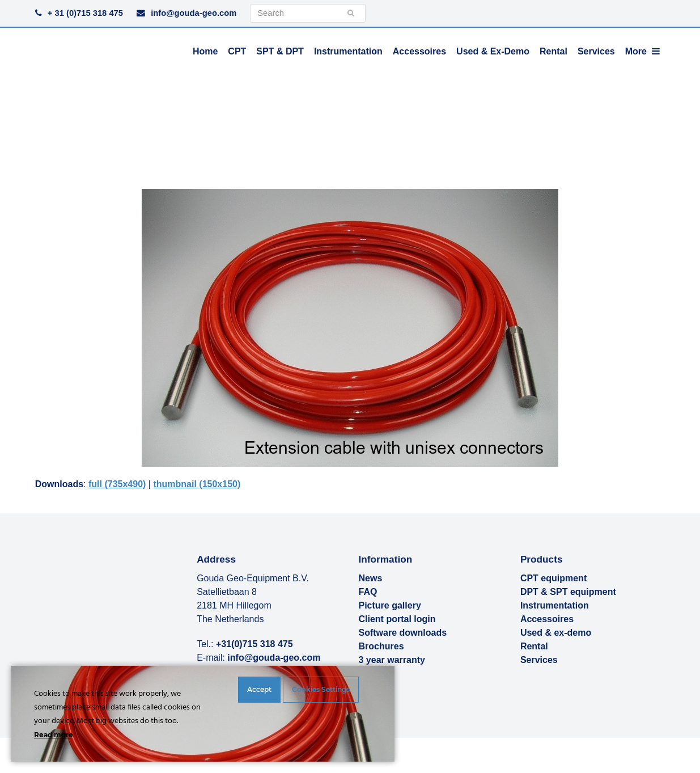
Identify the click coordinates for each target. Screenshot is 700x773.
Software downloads (403, 633)
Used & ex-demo (556, 633)
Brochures (381, 646)
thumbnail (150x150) (197, 484)
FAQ (368, 592)
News (371, 578)
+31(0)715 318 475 (254, 644)
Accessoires (547, 619)
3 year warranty (392, 660)
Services (539, 660)
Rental (534, 646)
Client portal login (397, 619)
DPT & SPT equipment (568, 592)
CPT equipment (553, 578)
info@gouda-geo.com (194, 13)
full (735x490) (117, 484)
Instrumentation (555, 605)
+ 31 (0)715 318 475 (85, 13)
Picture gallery (390, 605)
